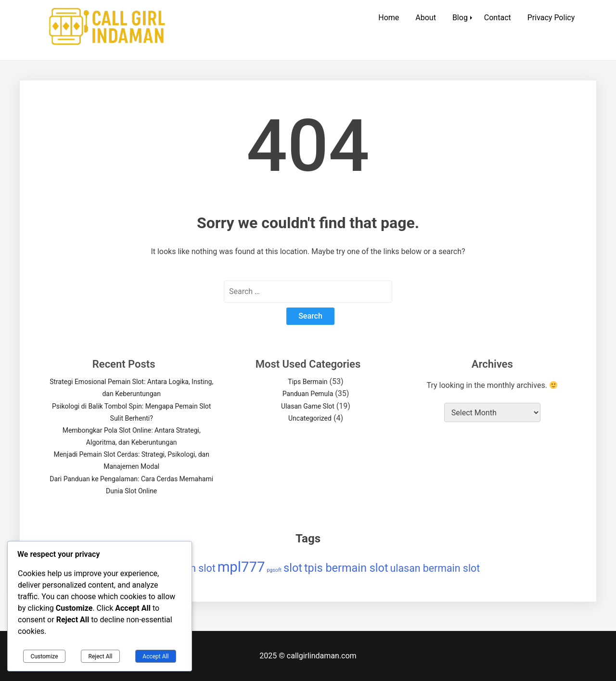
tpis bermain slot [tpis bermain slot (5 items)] (346, 568)
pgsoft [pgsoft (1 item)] (274, 570)
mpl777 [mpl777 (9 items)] (241, 567)
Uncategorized (310, 418)
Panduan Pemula (308, 394)
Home (389, 18)
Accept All (155, 656)
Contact (498, 18)
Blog (460, 18)
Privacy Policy (551, 18)
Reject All (101, 656)
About (426, 18)
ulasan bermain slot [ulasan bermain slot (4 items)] (435, 568)
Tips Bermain (308, 382)
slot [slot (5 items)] (293, 568)
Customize (45, 656)
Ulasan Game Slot (308, 406)
